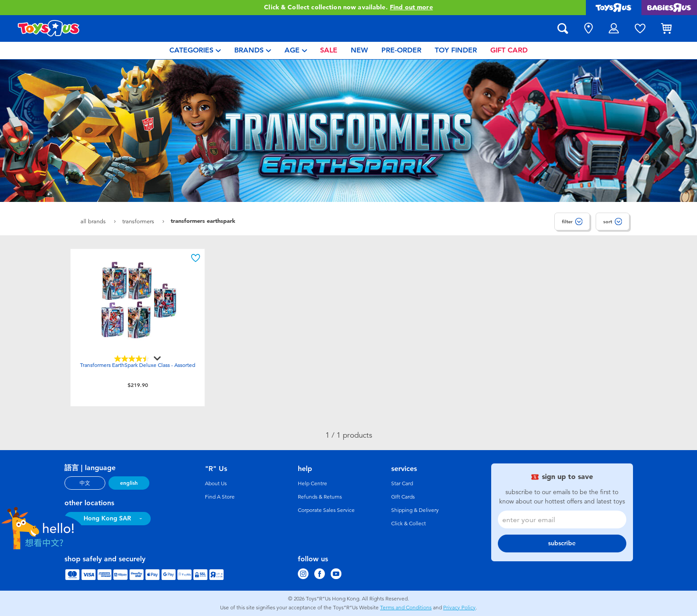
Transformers (139, 221)
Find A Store (220, 497)
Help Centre (312, 483)
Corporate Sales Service (326, 510)
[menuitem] (195, 50)
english (129, 483)
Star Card (402, 483)
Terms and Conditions (406, 608)
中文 (85, 483)
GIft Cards (403, 497)
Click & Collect (409, 523)
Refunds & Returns (320, 497)
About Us (216, 483)
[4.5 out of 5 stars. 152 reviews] (138, 359)
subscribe (562, 543)
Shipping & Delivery (415, 510)
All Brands (94, 221)
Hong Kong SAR (107, 518)
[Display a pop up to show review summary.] (156, 359)
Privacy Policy (459, 608)
